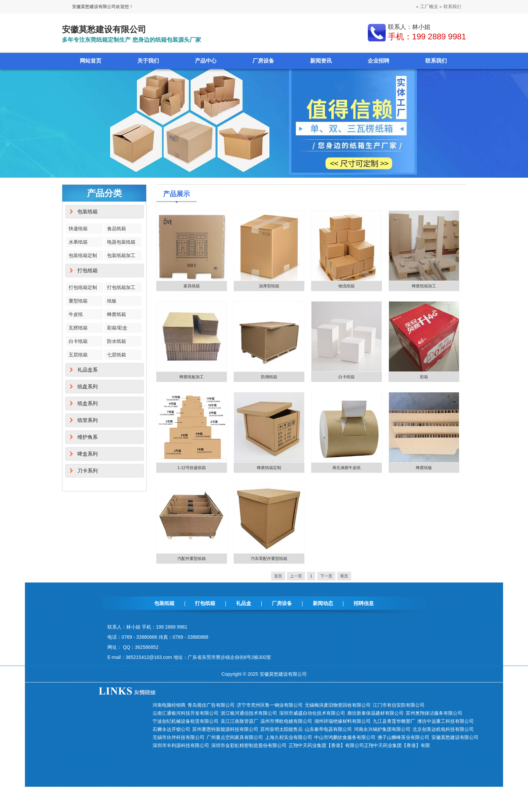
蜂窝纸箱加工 (424, 286)
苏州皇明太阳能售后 (282, 729)
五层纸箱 (78, 355)
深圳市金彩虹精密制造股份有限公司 (249, 745)
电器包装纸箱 (121, 242)
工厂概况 (429, 7)
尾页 (344, 576)
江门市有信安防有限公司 (399, 705)
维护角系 (88, 437)
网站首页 (91, 61)
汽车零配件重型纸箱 (269, 559)
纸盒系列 (88, 403)
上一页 (296, 576)
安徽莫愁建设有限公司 (455, 737)
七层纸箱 (117, 355)
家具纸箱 (192, 286)
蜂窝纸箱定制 (269, 468)
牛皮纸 (76, 314)
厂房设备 (263, 61)
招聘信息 (364, 603)
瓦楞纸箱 (78, 328)
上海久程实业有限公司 (289, 737)
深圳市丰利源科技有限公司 (181, 745)
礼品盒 (244, 603)
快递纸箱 (78, 228)
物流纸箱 (346, 286)
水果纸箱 (78, 242)
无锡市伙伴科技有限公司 (178, 737)
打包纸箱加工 (121, 287)
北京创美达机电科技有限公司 (443, 729)
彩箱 (424, 377)
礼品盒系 (88, 370)
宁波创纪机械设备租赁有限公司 (186, 721)
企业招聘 (378, 61)
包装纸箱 (88, 211)
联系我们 (452, 7)
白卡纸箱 (78, 341)
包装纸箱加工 (121, 255)
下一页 (326, 576)
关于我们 (148, 61)
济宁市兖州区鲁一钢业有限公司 (270, 705)
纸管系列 (88, 420)
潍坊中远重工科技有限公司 (445, 721)
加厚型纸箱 (269, 286)
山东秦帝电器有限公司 (328, 729)
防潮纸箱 (269, 377)
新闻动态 (323, 603)
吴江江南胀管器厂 (239, 721)
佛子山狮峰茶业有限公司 (403, 737)
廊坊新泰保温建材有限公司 (375, 713)
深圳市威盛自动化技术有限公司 (312, 713)
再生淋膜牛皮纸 (346, 468)
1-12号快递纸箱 (192, 468)
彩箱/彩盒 (117, 328)
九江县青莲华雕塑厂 (394, 721)
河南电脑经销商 (169, 705)
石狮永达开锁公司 (171, 729)
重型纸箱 (78, 301)
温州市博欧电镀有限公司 (286, 721)
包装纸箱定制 (83, 255)
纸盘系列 (88, 386)
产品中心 (206, 61)
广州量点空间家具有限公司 (235, 737)
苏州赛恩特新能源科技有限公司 (225, 729)
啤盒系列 (88, 454)
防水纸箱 (117, 341)
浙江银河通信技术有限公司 (249, 713)
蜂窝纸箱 (117, 314)
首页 (278, 576)
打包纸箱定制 (83, 287)
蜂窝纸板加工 (192, 377)
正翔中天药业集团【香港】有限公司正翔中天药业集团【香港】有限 (359, 745)
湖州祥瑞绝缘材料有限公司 (342, 721)
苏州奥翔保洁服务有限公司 (434, 713)
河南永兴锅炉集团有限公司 (382, 729)
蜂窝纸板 (424, 468)
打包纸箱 (88, 270)
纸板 (112, 301)
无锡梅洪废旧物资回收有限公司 (338, 705)
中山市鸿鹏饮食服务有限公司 (345, 737)
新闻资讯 (321, 61)
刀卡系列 (88, 471)
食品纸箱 (117, 228)
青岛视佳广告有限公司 (211, 705)
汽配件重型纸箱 (192, 559)
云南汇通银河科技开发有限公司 (186, 713)
